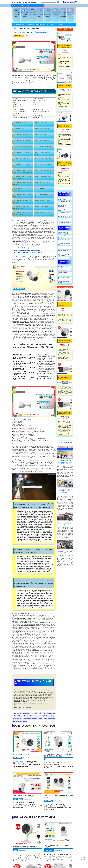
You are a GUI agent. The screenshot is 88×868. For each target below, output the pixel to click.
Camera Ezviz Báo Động (42, 176)
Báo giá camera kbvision (65, 216)
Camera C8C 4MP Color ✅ (23, 796)
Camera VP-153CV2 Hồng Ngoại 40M (64, 46)
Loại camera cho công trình (43, 159)
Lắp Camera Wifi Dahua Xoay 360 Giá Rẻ (22, 201)
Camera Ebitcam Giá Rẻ (42, 141)
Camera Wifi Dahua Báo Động (44, 171)
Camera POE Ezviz (19, 123)
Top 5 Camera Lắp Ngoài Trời (65, 223)
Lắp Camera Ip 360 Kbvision (22, 141)
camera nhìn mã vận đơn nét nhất (64, 219)
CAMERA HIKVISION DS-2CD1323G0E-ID (64, 341)
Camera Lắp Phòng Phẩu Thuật (42, 153)
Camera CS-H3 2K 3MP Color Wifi (64, 126)
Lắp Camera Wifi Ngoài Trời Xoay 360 (22, 195)
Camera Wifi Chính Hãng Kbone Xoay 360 (21, 207)
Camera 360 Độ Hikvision (42, 200)
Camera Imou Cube (63, 258)
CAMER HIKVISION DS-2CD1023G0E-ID (65, 378)
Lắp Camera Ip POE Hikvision (22, 135)
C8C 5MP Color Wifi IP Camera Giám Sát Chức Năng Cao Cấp (58, 755)
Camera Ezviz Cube (40, 123)
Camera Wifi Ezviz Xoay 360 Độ (64, 237)
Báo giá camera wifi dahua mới (63, 206)
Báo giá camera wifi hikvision (63, 251)
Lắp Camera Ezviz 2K (41, 188)
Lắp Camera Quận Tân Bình (65, 552)
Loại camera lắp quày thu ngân (42, 165)
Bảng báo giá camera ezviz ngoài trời (64, 199)
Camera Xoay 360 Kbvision (43, 212)
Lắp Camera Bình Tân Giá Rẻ (33, 719)
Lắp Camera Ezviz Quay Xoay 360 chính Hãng (22, 213)
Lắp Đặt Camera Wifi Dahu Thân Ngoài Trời (22, 189)
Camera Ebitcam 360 (41, 182)
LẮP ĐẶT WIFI (24, 3)
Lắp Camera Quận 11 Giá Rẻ (65, 524)
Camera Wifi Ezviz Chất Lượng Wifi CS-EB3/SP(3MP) (65, 164)
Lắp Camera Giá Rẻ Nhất (21, 153)
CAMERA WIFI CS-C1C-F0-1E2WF (25, 847)
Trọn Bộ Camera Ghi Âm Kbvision (65, 282)
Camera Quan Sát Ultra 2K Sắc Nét (52, 24)
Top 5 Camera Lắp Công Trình (64, 202)
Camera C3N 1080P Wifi (22, 754)
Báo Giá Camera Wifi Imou (28, 713)
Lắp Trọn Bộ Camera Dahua (64, 278)
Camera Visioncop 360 (41, 129)
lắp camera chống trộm (21, 159)
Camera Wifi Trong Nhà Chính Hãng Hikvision (23, 177)
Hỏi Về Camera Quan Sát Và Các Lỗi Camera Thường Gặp (65, 491)
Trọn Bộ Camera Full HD (65, 270)
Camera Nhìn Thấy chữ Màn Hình (22, 165)
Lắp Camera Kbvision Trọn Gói (64, 267)
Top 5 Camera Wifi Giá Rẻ (64, 244)
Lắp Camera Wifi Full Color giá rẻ (64, 240)
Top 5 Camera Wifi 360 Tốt (64, 248)
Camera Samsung (40, 135)
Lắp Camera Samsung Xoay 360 (43, 195)
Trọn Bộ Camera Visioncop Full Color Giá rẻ (64, 274)
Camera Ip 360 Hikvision (42, 206)
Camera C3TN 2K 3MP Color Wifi (25, 29)
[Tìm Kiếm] (48, 2)
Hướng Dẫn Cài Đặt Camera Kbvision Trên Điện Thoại (65, 462)
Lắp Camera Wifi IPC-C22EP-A (64, 305)
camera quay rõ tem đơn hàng (65, 210)
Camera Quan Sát (19, 24)
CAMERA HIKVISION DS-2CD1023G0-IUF (64, 413)
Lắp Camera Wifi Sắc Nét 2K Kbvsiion (22, 183)
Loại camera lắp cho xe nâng (22, 147)
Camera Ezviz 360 (19, 129)
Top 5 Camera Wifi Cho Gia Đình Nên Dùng (64, 213)
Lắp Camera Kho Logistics (43, 147)
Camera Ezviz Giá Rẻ (32, 24)
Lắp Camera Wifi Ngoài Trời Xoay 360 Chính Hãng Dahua (22, 171)
